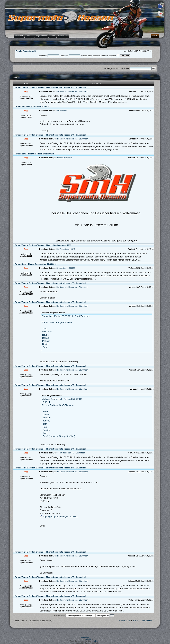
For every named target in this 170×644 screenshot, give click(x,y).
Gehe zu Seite (125, 621)
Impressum (85, 637)
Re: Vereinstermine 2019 (66, 249)
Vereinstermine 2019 (62, 245)
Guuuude (44, 107)
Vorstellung (27, 107)
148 (143, 621)
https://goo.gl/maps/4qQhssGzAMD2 (61, 517)
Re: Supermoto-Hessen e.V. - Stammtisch (72, 92)
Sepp (26, 92)
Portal (18, 51)
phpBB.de (96, 641)
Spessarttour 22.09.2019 (46, 264)
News (24, 154)
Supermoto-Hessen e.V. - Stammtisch (70, 88)
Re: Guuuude (61, 111)
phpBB (89, 639)
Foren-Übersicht (29, 51)
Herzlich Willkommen (45, 154)
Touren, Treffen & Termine (33, 88)
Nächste (149, 621)
